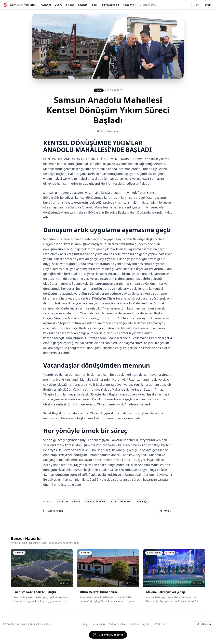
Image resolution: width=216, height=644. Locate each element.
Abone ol (204, 624)
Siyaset (70, 5)
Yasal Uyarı (99, 624)
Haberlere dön (53, 511)
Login (208, 5)
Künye (85, 624)
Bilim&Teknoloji (110, 5)
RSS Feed (160, 624)
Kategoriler (129, 5)
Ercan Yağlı (113, 131)
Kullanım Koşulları (141, 624)
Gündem (46, 5)
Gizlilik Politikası (118, 624)
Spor (95, 5)
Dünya (58, 5)
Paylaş (165, 511)
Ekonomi (83, 5)
